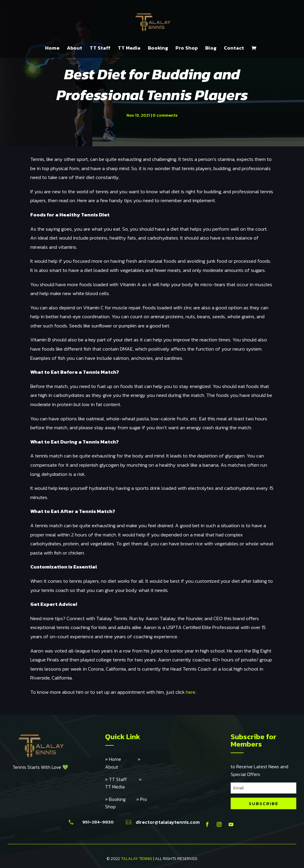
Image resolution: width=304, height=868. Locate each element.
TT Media (129, 49)
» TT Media (123, 783)
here (191, 692)
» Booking (121, 799)
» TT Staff (122, 779)
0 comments (165, 115)
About (75, 49)
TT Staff (100, 49)
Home (52, 49)
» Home (121, 759)
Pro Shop (187, 49)
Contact (234, 49)
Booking (158, 49)
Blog (211, 49)
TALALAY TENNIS (137, 859)
